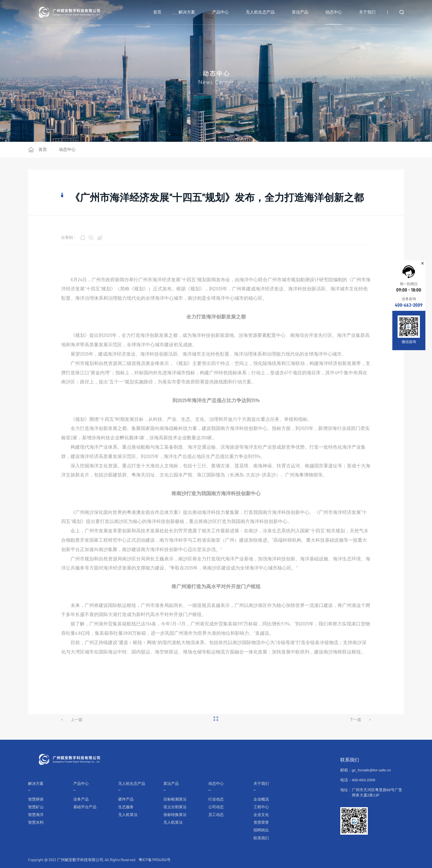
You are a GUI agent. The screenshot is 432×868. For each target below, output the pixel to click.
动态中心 (67, 149)
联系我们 (261, 838)
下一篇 (360, 733)
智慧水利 (36, 822)
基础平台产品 (85, 807)
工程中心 (261, 807)
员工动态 (216, 815)
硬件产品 (126, 799)
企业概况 (261, 799)
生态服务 (126, 807)
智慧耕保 (36, 799)
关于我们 (261, 784)
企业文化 (261, 815)
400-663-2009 (409, 305)
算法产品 (171, 784)
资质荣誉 (261, 822)
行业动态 (216, 799)
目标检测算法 (175, 799)
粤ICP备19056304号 (155, 860)
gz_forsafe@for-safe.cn (371, 770)
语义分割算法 (175, 807)
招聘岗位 (261, 830)
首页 (43, 149)
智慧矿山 (36, 807)
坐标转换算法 (175, 815)
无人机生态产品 (132, 784)
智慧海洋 (36, 815)
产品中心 (81, 784)
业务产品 (81, 799)
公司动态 (216, 807)
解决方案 (36, 784)
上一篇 (72, 733)
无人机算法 (128, 815)
